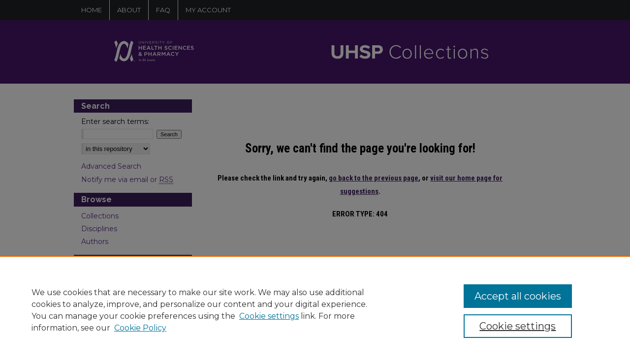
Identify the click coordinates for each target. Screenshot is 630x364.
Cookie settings (269, 316)
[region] (315, 310)
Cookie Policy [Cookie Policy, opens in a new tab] (140, 328)
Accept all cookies (518, 296)
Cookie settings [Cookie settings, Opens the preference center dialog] (518, 326)
